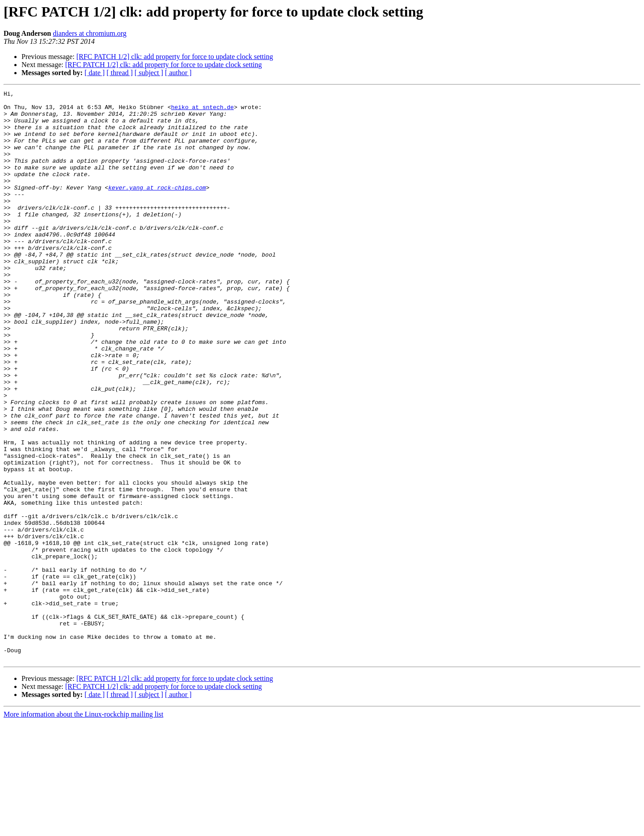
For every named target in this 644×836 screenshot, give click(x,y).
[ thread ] (120, 73)
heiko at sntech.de (202, 111)
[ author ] (178, 73)
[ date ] (95, 73)
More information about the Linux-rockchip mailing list (83, 828)
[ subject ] (149, 73)
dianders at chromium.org (90, 33)
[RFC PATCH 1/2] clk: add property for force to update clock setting (175, 57)
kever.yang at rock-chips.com (157, 207)
